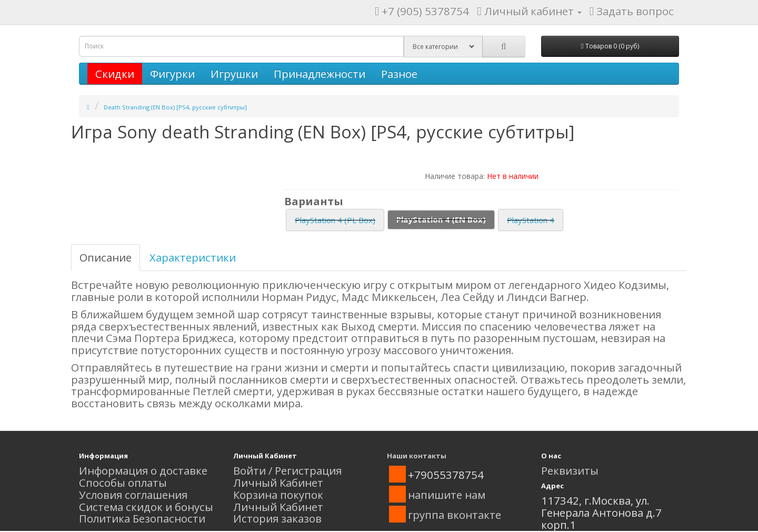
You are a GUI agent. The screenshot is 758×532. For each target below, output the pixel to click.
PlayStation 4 (531, 220)
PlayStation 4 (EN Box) (441, 219)
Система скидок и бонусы (146, 507)
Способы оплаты (123, 483)
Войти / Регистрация (287, 470)
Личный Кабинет (278, 483)
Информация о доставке (143, 470)
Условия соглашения (133, 495)
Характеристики (193, 257)
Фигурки (172, 74)
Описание (106, 257)
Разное (399, 74)
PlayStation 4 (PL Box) (335, 220)
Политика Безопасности (142, 518)
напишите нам (447, 495)
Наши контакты (417, 456)
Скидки (115, 74)
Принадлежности (320, 74)
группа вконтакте (455, 515)
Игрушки (234, 74)
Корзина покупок (278, 495)
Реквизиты (570, 470)
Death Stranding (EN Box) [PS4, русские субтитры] (175, 107)
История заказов (277, 518)
